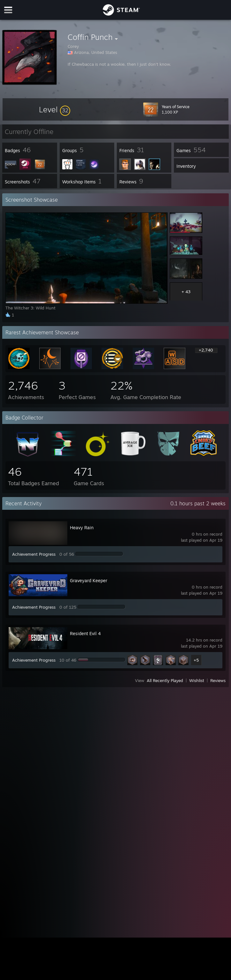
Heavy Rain (82, 527)
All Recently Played (165, 680)
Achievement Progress (34, 554)
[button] (55, 109)
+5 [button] (196, 660)
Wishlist (197, 680)
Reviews (218, 680)
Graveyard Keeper (89, 580)
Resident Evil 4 (85, 633)
